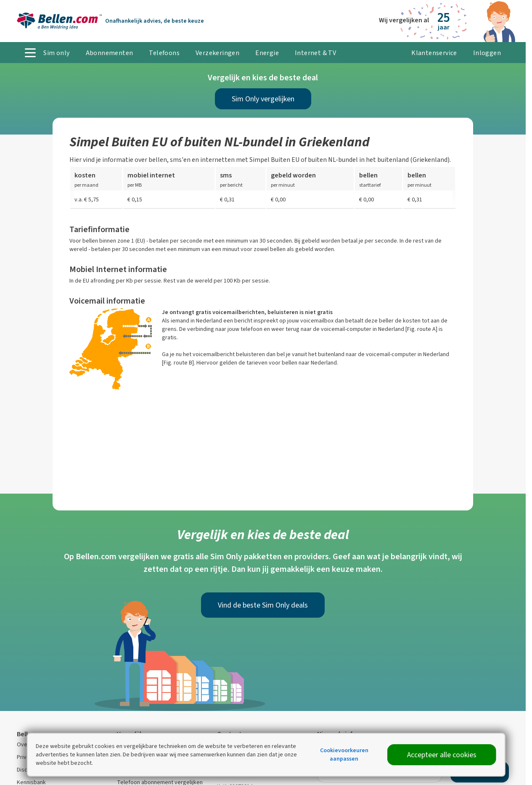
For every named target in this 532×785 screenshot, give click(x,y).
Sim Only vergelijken (263, 99)
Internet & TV (315, 53)
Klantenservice (434, 53)
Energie (267, 53)
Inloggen (487, 53)
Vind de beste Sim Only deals (263, 605)
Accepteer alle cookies (442, 755)
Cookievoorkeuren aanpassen (344, 755)
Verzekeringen (217, 53)
